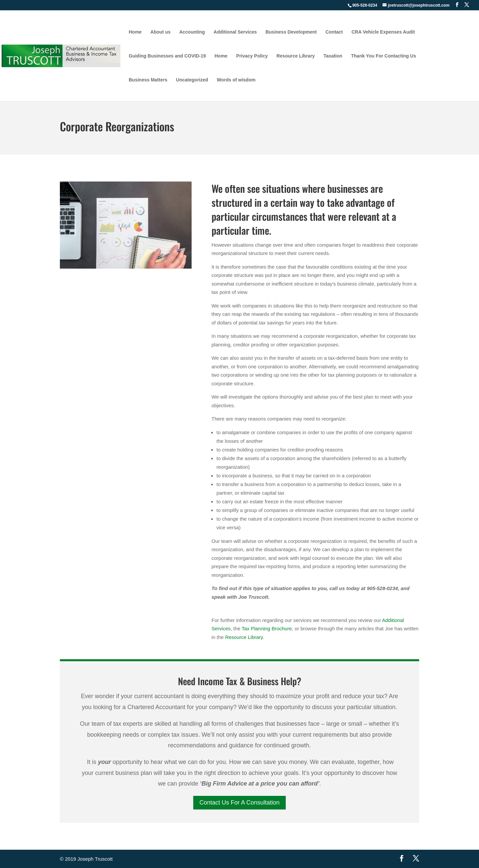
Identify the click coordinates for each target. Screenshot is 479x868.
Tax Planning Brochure (267, 628)
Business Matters (148, 80)
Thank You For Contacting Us (384, 56)
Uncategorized (192, 80)
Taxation (333, 56)
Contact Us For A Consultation (239, 803)
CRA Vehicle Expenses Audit (383, 32)
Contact (334, 32)
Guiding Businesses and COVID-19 (167, 56)
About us (160, 32)
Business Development (291, 32)
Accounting (192, 32)
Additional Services (235, 32)
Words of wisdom (236, 80)
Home (135, 32)
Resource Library (296, 56)
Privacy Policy (252, 56)
